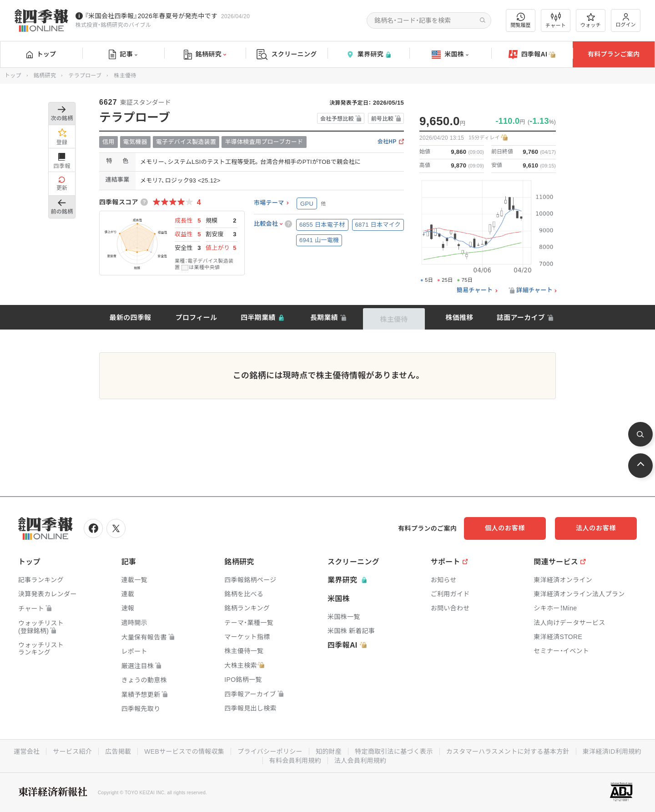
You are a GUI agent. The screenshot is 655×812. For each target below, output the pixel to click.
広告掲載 (118, 751)
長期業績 (324, 317)
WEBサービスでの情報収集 (184, 751)
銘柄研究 (205, 55)
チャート (556, 20)
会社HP (387, 142)
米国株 (450, 55)
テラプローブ (85, 76)
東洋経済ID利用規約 (612, 751)
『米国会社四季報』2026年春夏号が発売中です (151, 16)
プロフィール (196, 317)
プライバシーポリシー (270, 751)
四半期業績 (258, 317)
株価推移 (459, 317)
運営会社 (27, 751)
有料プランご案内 (614, 54)
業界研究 (368, 54)
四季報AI (532, 55)
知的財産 (329, 751)
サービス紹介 (72, 751)
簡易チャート (475, 290)
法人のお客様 (596, 528)
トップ (41, 54)
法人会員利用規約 (360, 761)
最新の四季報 (131, 317)
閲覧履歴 (521, 20)
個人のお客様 (505, 528)
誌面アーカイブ (521, 317)
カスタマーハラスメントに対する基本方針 (508, 751)
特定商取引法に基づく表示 (394, 751)
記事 (123, 55)
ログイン (626, 20)
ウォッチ (591, 20)
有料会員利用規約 (295, 761)
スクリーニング (287, 54)
